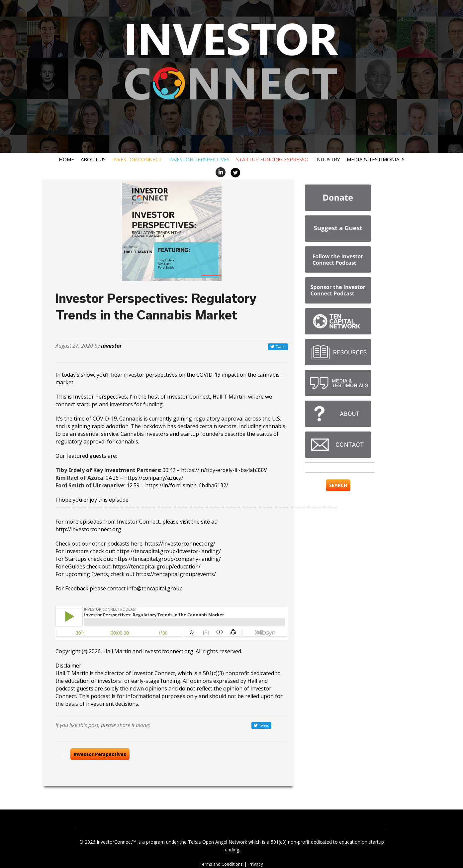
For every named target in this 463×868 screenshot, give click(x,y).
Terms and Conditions (221, 864)
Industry (328, 159)
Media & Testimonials (376, 159)
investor (111, 346)
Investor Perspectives (199, 159)
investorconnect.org (168, 651)
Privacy (256, 864)
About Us (93, 159)
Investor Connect (137, 159)
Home (66, 159)
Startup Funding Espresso (272, 159)
